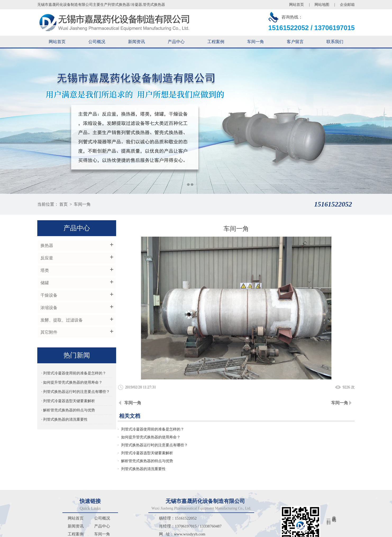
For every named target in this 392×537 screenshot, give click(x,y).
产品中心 (176, 42)
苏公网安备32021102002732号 (326, 532)
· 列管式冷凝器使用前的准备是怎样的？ (73, 374)
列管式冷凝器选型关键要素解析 (267, 437)
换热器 (46, 246)
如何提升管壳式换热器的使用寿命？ (270, 429)
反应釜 (46, 258)
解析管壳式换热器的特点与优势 (149, 445)
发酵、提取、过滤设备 (61, 320)
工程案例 (216, 42)
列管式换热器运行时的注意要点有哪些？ (156, 437)
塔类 (44, 271)
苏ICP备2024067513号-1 (275, 532)
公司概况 (97, 42)
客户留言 (295, 42)
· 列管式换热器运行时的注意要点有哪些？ (74, 392)
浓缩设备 (48, 308)
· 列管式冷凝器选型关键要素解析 (68, 401)
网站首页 (297, 5)
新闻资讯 (136, 42)
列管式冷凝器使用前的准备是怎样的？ (154, 429)
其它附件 (48, 333)
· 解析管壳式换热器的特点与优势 (68, 411)
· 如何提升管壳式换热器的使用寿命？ (72, 383)
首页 (63, 204)
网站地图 (322, 5)
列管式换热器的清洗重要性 (263, 445)
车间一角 (256, 42)
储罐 (44, 283)
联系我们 (335, 42)
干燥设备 (48, 295)
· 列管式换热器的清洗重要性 (64, 420)
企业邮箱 (347, 5)
